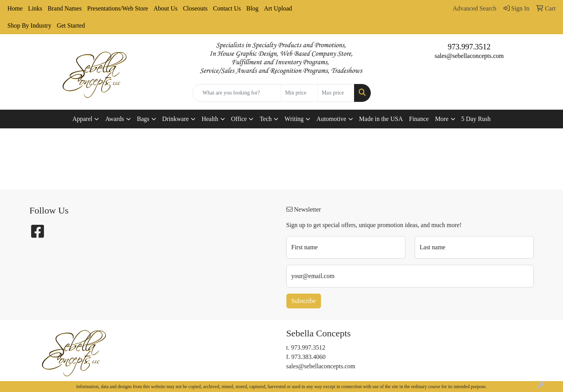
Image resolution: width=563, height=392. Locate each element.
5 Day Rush (476, 119)
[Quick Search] (237, 93)
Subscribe (304, 301)
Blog (252, 8)
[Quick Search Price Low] (299, 93)
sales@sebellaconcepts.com (469, 56)
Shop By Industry (29, 25)
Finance (419, 119)
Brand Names (65, 8)
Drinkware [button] (175, 119)
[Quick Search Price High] (336, 93)
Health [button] (210, 119)
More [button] (442, 119)
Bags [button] (143, 119)
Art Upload (278, 8)
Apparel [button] (82, 119)
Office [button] (239, 119)
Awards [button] (114, 119)
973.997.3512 (469, 47)
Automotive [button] (331, 119)
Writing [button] (294, 119)
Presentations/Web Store (118, 8)
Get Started (71, 25)
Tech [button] (266, 119)
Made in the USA (381, 119)
